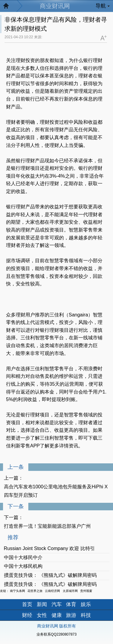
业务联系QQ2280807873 (56, 634)
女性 (42, 615)
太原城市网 (70, 591)
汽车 (57, 604)
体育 (71, 604)
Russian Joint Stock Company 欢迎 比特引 (49, 548)
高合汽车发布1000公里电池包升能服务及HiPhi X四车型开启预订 (56, 491)
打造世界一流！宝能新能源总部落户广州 (47, 526)
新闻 (42, 604)
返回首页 (9, 8)
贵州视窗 (86, 591)
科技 (86, 615)
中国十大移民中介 (23, 557)
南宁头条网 (17, 591)
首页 (27, 604)
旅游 (71, 615)
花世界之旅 (35, 591)
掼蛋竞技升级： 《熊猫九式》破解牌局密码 (50, 575)
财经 (27, 615)
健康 (57, 615)
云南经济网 (52, 591)
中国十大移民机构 (23, 566)
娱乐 (86, 604)
